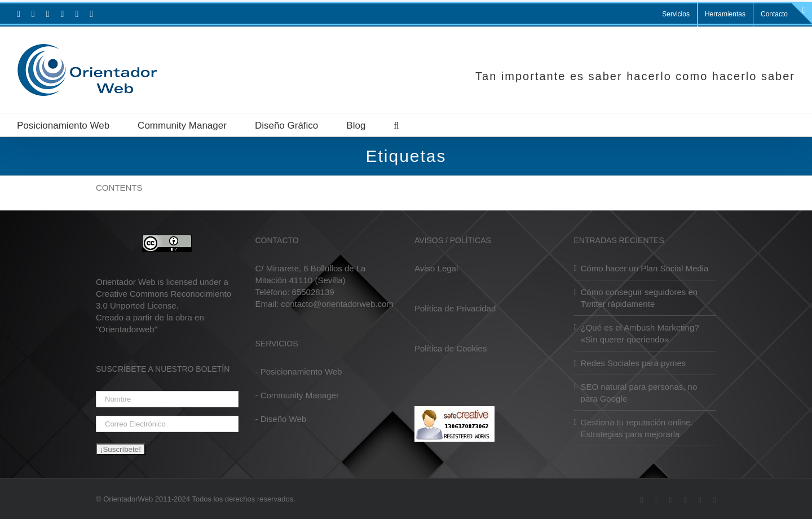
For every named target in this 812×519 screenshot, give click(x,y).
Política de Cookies (451, 348)
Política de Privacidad (455, 308)
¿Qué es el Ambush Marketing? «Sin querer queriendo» (640, 333)
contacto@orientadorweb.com (337, 304)
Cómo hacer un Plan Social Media (645, 268)
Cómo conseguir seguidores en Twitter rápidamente (639, 298)
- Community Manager (297, 395)
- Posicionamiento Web (299, 371)
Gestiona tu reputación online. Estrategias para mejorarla (637, 428)
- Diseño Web (281, 419)
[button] (396, 125)
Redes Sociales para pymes (634, 363)
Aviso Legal (436, 268)
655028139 (313, 292)
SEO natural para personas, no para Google (639, 393)
